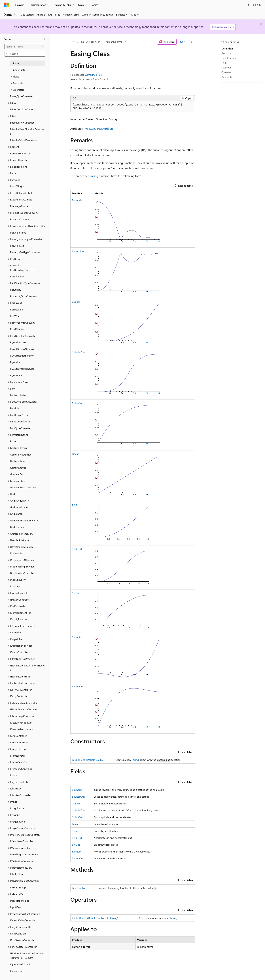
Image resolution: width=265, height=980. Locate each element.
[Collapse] (44, 39)
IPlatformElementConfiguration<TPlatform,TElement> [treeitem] (27, 956)
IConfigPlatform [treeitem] (19, 619)
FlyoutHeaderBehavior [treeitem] (22, 356)
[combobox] (25, 47)
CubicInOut (78, 352)
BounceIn (77, 200)
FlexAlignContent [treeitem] (20, 219)
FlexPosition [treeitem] (17, 309)
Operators (227, 72)
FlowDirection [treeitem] (18, 329)
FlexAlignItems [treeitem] (18, 233)
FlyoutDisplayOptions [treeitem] (22, 349)
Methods (226, 67)
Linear (75, 454)
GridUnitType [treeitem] (17, 527)
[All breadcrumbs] (74, 42)
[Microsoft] (7, 5)
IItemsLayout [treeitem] (17, 756)
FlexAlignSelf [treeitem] (17, 246)
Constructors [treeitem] (20, 70)
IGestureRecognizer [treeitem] (21, 723)
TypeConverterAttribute (99, 129)
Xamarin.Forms (114, 42)
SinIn (75, 505)
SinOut (76, 593)
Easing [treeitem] (17, 63)
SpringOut (78, 686)
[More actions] (191, 42)
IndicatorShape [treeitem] (19, 887)
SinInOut (77, 549)
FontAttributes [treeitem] (18, 395)
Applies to (227, 77)
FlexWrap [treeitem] (15, 316)
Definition (227, 48)
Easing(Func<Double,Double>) (89, 760)
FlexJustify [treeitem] (16, 290)
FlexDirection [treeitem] (17, 276)
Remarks (226, 53)
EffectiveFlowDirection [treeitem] (22, 123)
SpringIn (77, 637)
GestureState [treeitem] (17, 461)
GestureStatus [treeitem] (18, 468)
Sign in (257, 5)
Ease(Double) (79, 888)
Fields (224, 63)
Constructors (229, 58)
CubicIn (76, 302)
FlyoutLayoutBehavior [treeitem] (22, 369)
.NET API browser (90, 42)
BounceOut (78, 251)
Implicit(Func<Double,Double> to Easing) (95, 918)
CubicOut (77, 403)
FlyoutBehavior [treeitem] (18, 342)
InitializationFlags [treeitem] (20, 901)
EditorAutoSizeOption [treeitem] (22, 109)
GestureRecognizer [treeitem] (21, 455)
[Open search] (248, 5)
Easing (94, 176)
